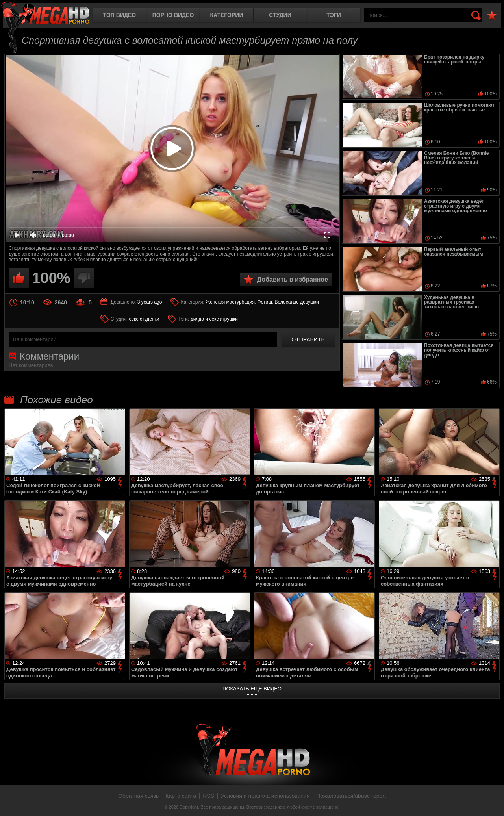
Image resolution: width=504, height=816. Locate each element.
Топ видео (120, 15)
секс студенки (144, 319)
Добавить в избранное (293, 279)
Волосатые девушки (296, 302)
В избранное (492, 16)
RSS (208, 796)
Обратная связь (138, 796)
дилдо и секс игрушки (214, 319)
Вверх (492, 801)
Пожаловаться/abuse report (351, 796)
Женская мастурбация (230, 302)
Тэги (334, 15)
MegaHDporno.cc (45, 14)
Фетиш (265, 302)
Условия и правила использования (265, 796)
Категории (227, 15)
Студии (280, 15)
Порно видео (173, 15)
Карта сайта (181, 796)
